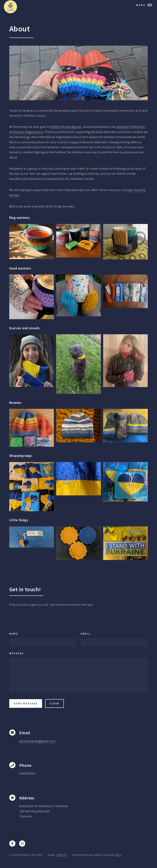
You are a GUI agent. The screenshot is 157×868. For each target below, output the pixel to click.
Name (14, 634)
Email (86, 634)
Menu (141, 5)
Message (16, 653)
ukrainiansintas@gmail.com (37, 741)
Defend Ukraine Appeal (66, 127)
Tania (118, 855)
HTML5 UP (61, 855)
